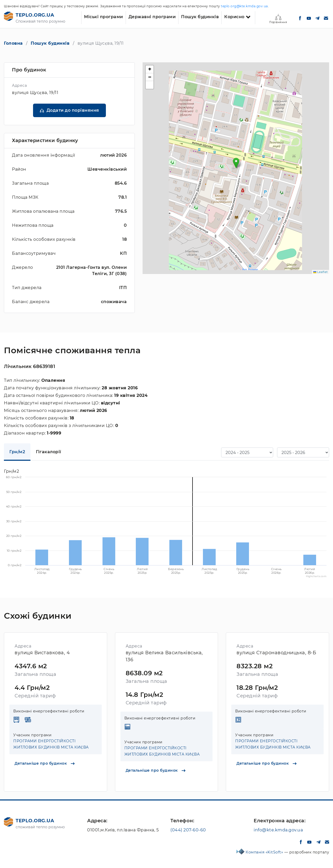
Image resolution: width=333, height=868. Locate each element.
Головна (13, 43)
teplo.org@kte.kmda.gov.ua (244, 6)
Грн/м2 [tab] (17, 452)
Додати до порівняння (73, 110)
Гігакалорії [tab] (49, 452)
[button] (236, 163)
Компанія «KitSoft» (265, 852)
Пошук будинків (200, 17)
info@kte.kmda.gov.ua (278, 830)
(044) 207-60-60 (188, 830)
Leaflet (321, 272)
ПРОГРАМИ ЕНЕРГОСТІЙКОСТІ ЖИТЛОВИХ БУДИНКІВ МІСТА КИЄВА (51, 744)
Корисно (234, 17)
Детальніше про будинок (45, 763)
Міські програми (104, 17)
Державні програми (152, 17)
